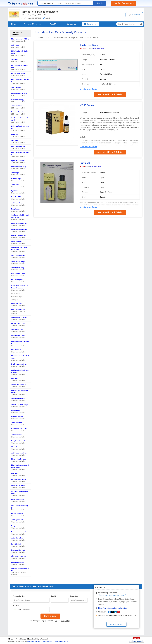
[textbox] (75, 3)
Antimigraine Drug (18, 268)
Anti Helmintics (17, 423)
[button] (134, 15)
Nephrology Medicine (19, 364)
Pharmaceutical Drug (19, 167)
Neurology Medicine (18, 235)
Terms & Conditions (61, 641)
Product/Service (19, 596)
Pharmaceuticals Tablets (20, 39)
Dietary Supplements (19, 459)
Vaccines (15, 59)
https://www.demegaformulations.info (113, 608)
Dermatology (16, 179)
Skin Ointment (16, 350)
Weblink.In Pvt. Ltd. (34, 641)
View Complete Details (88, 89)
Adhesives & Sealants (19, 317)
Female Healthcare (18, 73)
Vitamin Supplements (19, 384)
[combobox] (17, 609)
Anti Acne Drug (17, 303)
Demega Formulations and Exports (40, 12)
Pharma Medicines (18, 309)
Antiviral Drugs (16, 241)
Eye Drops (15, 191)
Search (99, 3)
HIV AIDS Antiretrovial (19, 94)
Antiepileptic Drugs (18, 485)
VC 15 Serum (16, 294)
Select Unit (74, 596)
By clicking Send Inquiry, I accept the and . (50, 621)
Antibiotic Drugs (17, 330)
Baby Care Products (18, 441)
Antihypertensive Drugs (20, 405)
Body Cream (16, 209)
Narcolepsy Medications (20, 532)
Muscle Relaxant (17, 514)
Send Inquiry (50, 616)
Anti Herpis (15, 185)
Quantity (54, 596)
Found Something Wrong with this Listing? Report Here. (117, 615)
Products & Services (33, 24)
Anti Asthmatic (16, 88)
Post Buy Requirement (124, 3)
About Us (55, 24)
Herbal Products (17, 417)
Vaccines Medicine (18, 336)
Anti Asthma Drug (17, 538)
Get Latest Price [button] (99, 49)
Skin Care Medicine (18, 256)
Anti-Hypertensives (18, 399)
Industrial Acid (16, 544)
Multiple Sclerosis (18, 500)
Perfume (14, 473)
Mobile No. (17, 605)
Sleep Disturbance (18, 447)
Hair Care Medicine (18, 274)
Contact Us (71, 24)
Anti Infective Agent (18, 562)
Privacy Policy (65, 621)
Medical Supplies (17, 280)
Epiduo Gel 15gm (17, 297)
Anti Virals (15, 378)
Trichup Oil (15, 300)
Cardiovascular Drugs (19, 229)
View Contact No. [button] (116, 624)
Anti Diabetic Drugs (18, 262)
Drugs (13, 526)
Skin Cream (15, 140)
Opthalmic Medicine (18, 161)
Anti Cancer (15, 45)
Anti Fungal (15, 173)
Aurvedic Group (17, 106)
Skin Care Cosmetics (19, 556)
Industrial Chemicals (18, 479)
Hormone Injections (18, 112)
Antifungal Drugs (17, 203)
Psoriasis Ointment (18, 550)
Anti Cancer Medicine (19, 453)
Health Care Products (19, 429)
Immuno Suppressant (19, 323)
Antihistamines (16, 435)
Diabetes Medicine (18, 146)
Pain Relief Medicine (19, 197)
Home (14, 24)
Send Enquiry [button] (91, 24)
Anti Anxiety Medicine (19, 223)
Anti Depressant (17, 520)
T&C (56, 621)
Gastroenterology (18, 100)
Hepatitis (14, 134)
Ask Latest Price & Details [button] (110, 94)
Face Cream (16, 411)
